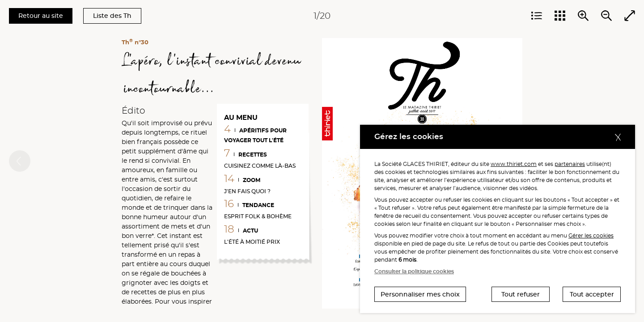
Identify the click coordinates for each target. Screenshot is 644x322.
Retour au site (41, 16)
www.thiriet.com (514, 164)
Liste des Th (112, 16)
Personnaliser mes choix (420, 294)
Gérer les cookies (591, 235)
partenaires (570, 164)
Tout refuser (521, 294)
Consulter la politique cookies (414, 271)
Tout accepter (592, 294)
